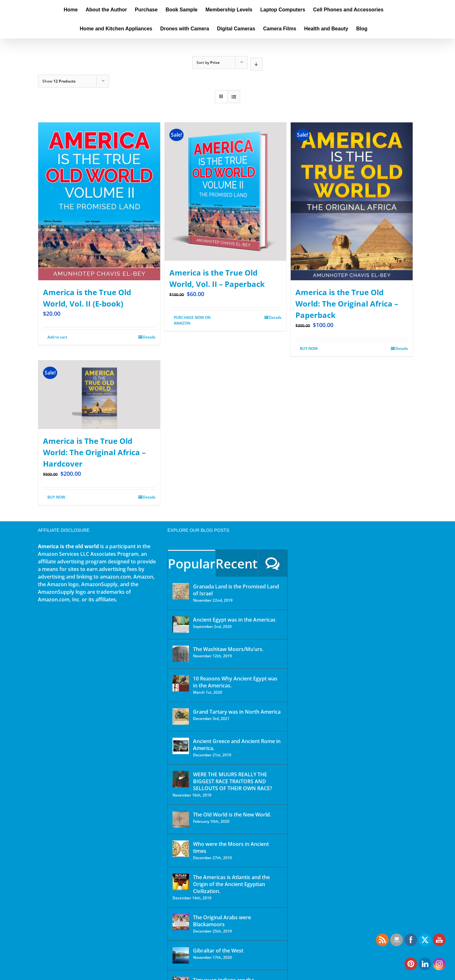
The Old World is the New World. (232, 815)
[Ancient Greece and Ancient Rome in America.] (181, 746)
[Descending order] (256, 64)
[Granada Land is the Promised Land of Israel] (181, 591)
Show (59, 81)
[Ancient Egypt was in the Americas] (181, 624)
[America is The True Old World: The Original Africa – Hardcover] (99, 395)
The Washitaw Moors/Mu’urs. (228, 649)
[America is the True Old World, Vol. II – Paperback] (226, 192)
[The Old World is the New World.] (181, 819)
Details (149, 337)
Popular (191, 564)
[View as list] (234, 97)
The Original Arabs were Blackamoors (222, 921)
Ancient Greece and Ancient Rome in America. (237, 745)
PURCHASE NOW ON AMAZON (192, 320)
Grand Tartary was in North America (237, 712)
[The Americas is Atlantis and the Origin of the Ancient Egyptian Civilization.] (181, 882)
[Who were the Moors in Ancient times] (181, 849)
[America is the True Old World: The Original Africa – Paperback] (352, 201)
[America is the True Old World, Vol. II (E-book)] (99, 201)
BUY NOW (309, 348)
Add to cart (57, 337)
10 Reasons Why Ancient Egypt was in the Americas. (235, 682)
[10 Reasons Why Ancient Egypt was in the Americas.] (181, 683)
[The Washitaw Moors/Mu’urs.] (181, 654)
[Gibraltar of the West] (181, 955)
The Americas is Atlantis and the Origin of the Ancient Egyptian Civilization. (231, 884)
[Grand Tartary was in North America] (181, 716)
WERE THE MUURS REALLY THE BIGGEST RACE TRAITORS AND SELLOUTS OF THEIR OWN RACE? (233, 781)
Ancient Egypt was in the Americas (234, 620)
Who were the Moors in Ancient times (231, 847)
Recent (237, 564)
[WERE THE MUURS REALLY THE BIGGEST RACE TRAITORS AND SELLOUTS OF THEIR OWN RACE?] (181, 779)
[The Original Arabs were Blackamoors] (181, 922)
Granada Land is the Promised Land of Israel (236, 590)
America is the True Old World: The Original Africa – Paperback (347, 304)
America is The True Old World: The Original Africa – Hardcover (94, 452)
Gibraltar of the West (218, 951)
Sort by (208, 62)
